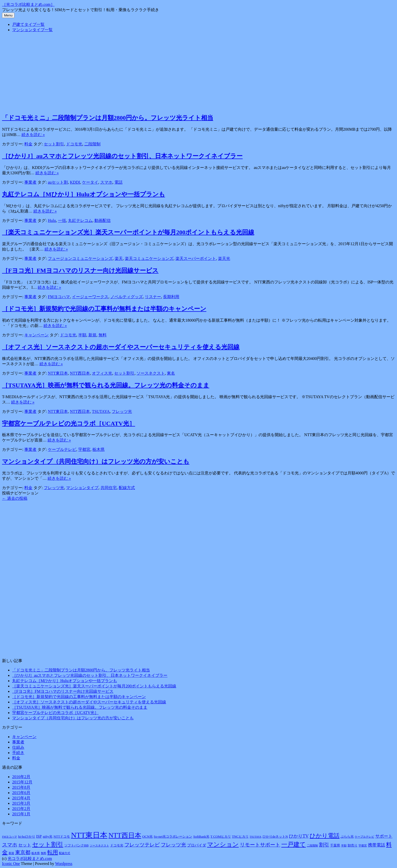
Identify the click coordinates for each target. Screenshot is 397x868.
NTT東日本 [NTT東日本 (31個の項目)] (89, 835)
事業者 (30, 182)
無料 (103, 335)
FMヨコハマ (59, 297)
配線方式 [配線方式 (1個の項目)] (65, 853)
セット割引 (54, 144)
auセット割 (58, 182)
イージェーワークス (90, 297)
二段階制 (92, 144)
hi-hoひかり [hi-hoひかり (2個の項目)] (26, 836)
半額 (82, 335)
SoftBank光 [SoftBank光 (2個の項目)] (201, 836)
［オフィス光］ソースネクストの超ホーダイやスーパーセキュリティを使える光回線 (121, 347)
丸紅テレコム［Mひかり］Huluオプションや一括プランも (84, 194)
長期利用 (171, 297)
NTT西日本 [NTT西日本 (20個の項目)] (125, 835)
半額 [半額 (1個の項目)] (344, 846)
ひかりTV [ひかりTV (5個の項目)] (299, 836)
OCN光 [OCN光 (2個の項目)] (147, 836)
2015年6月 (21, 793)
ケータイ (90, 182)
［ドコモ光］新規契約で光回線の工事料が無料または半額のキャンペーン (104, 309)
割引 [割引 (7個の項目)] (324, 845)
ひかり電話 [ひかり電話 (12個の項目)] (325, 836)
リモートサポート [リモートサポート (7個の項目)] (260, 845)
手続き (18, 753)
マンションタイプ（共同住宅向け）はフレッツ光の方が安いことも (96, 461)
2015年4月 (21, 798)
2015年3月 (21, 803)
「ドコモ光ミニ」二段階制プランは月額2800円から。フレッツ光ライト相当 (108, 118)
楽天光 (224, 258)
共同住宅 (109, 488)
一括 (62, 220)
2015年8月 (21, 787)
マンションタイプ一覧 (32, 30)
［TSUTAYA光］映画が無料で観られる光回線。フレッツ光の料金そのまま (106, 385)
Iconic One (11, 864)
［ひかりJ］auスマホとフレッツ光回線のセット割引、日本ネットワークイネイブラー (122, 156)
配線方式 (127, 488)
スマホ (106, 182)
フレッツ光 (122, 411)
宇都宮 (84, 449)
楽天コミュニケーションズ (149, 258)
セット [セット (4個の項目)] (25, 845)
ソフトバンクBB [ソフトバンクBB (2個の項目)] (76, 845)
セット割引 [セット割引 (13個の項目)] (48, 844)
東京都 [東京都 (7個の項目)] (23, 852)
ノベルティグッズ (127, 297)
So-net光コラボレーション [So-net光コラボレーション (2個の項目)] (173, 836)
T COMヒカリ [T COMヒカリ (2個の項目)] (221, 836)
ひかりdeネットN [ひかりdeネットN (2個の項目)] (275, 836)
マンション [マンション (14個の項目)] (223, 844)
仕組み (18, 747)
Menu (8, 15)
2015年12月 (22, 782)
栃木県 (98, 449)
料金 (28, 144)
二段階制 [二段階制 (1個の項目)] (312, 846)
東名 (171, 373)
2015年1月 (21, 814)
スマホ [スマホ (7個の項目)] (10, 845)
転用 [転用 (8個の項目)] (53, 852)
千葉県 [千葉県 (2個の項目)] (335, 845)
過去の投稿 (15, 498)
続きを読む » (33, 135)
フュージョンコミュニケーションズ (80, 258)
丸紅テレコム (80, 220)
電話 (118, 182)
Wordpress (64, 864)
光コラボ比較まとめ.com (30, 859)
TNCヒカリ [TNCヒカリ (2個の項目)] (240, 836)
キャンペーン (36, 335)
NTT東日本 (58, 373)
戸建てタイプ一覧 (28, 24)
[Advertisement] (198, 72)
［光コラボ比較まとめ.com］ (28, 4)
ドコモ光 (74, 144)
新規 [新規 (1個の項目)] (11, 853)
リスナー (153, 297)
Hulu (52, 220)
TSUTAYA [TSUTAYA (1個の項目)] (256, 837)
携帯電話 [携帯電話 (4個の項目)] (376, 845)
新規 (92, 335)
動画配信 (103, 220)
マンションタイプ (82, 488)
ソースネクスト (151, 373)
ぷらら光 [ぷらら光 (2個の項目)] (347, 836)
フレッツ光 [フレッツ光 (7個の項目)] (173, 845)
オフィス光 (102, 373)
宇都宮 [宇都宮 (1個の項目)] (363, 846)
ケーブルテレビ (62, 449)
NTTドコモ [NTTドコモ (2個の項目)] (62, 836)
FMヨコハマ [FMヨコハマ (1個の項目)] (9, 837)
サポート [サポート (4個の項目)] (384, 836)
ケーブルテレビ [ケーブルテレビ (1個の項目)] (364, 837)
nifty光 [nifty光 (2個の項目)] (48, 836)
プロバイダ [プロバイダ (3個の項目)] (197, 845)
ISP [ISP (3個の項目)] (39, 836)
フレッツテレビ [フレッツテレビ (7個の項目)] (142, 845)
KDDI (75, 182)
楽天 (119, 258)
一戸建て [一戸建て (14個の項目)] (294, 844)
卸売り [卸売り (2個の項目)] (353, 845)
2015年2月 (21, 809)
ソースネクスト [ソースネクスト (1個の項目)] (99, 846)
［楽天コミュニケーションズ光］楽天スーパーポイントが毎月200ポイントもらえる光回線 (128, 232)
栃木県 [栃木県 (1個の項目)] (36, 853)
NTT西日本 (80, 373)
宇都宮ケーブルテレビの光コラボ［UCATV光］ (69, 423)
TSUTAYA (101, 411)
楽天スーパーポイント (196, 258)
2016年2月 (21, 777)
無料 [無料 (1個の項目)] (44, 853)
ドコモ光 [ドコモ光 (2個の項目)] (117, 845)
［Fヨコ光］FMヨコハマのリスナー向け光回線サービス (80, 271)
